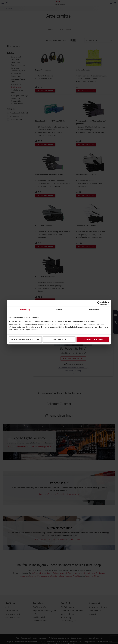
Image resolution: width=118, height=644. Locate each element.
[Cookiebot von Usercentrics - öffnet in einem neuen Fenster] (99, 303)
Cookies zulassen (93, 339)
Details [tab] (59, 310)
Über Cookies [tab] (94, 310)
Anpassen (59, 339)
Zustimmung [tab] (24, 310)
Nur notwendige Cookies (25, 339)
